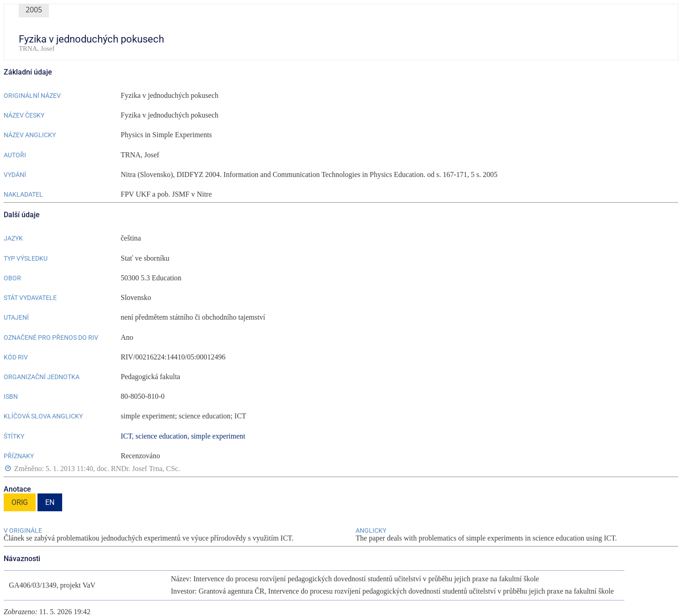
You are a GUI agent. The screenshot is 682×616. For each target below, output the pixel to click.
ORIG (20, 502)
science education (162, 436)
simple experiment (218, 436)
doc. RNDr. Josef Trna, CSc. (139, 469)
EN (50, 502)
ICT (126, 436)
